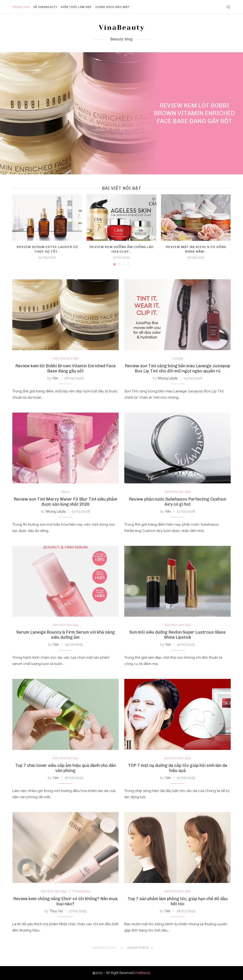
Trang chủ (21, 7)
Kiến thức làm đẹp (76, 7)
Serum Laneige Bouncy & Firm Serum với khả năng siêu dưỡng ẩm (66, 635)
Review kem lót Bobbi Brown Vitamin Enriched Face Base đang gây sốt (194, 113)
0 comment (207, 129)
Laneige (178, 358)
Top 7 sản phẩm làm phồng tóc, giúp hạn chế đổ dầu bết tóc (178, 901)
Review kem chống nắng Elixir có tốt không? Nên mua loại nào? (65, 901)
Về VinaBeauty (45, 7)
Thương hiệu (81, 891)
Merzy (65, 492)
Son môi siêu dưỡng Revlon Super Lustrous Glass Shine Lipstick (177, 635)
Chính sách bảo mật (113, 7)
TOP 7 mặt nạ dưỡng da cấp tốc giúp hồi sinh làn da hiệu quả (178, 768)
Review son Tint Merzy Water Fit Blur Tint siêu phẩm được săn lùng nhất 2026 (66, 502)
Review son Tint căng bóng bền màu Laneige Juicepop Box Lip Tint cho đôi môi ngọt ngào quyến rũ (177, 368)
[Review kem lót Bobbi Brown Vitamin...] (121, 113)
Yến (55, 378)
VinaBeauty (142, 973)
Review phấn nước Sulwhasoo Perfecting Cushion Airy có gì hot (178, 502)
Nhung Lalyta (168, 378)
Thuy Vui (56, 911)
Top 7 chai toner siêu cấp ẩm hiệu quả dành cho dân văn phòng (66, 768)
